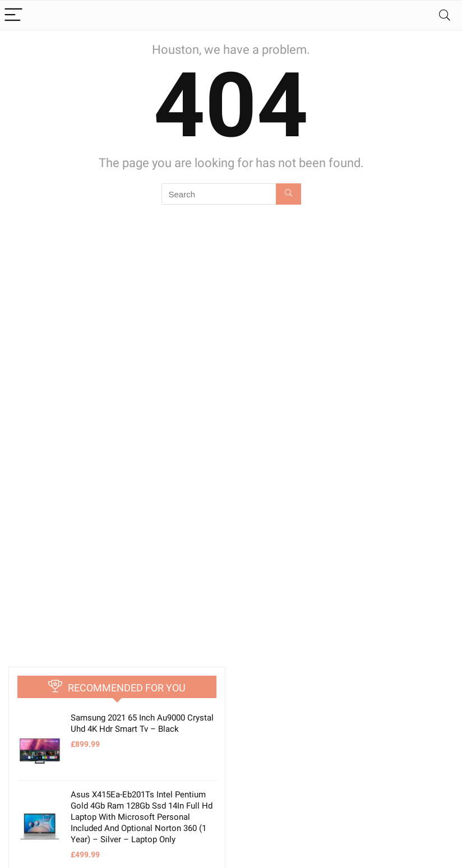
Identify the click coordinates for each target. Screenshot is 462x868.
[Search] (445, 15)
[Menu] (13, 15)
